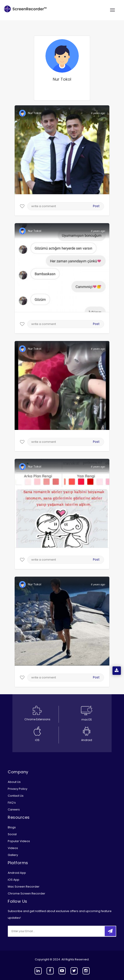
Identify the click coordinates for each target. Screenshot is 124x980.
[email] (37, 931)
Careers (14, 810)
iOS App (14, 880)
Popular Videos (19, 841)
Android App (17, 873)
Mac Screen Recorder (24, 887)
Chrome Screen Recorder (27, 893)
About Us (14, 782)
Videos (13, 848)
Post (96, 206)
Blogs (12, 827)
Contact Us (16, 796)
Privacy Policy (18, 789)
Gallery (13, 855)
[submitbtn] (110, 931)
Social (12, 834)
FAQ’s (12, 803)
